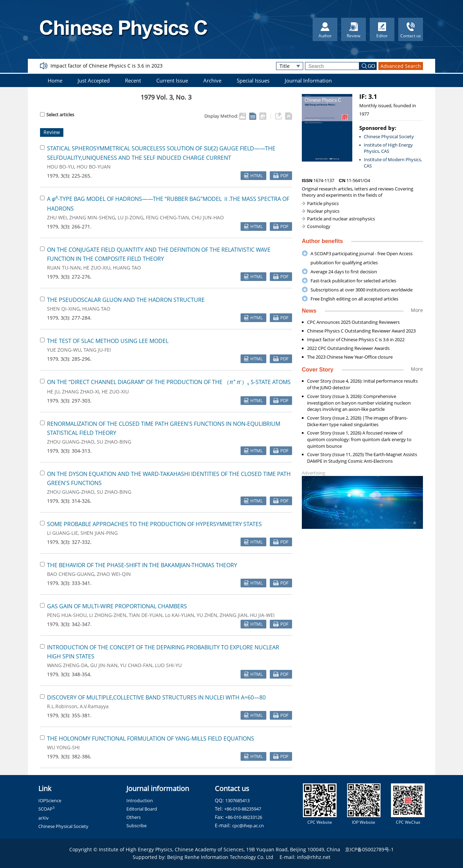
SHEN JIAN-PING (99, 533)
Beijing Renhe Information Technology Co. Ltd (220, 857)
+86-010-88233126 (244, 817)
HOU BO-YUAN (94, 167)
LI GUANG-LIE (62, 533)
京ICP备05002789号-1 (369, 849)
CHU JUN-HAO (208, 217)
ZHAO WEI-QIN (114, 574)
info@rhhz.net (314, 857)
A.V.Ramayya (94, 706)
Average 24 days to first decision (344, 272)
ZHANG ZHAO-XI (81, 392)
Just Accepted (94, 80)
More (417, 310)
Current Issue (172, 80)
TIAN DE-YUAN (146, 615)
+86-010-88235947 (243, 809)
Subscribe (136, 826)
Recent (133, 80)
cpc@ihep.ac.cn (248, 826)
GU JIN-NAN (104, 665)
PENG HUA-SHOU (67, 615)
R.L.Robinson (62, 706)
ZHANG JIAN (234, 615)
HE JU (53, 392)
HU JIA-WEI (262, 615)
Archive (212, 80)
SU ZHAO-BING (114, 442)
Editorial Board (142, 809)
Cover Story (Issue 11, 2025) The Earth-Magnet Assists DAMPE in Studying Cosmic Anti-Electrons (362, 458)
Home (55, 80)
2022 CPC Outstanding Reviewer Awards (348, 348)
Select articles (57, 115)
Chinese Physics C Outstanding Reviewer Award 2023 (361, 331)
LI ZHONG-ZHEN (108, 615)
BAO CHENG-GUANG (71, 574)
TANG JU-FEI (97, 350)
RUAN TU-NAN (64, 268)
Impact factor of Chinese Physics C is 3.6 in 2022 (356, 339)
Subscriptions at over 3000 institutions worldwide (362, 290)
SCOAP (46, 809)
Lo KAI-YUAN (180, 615)
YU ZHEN (207, 615)
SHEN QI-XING (63, 309)
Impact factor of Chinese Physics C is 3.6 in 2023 (107, 66)
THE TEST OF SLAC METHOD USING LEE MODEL (108, 341)
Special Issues (253, 80)
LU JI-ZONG (131, 217)
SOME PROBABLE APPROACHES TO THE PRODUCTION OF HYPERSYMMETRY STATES (154, 524)
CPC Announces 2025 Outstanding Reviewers (353, 322)
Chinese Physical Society (389, 136)
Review (52, 132)
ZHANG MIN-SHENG (92, 217)
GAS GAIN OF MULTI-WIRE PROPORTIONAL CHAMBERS (117, 606)
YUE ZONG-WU (64, 350)
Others (134, 817)
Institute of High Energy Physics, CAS (388, 148)
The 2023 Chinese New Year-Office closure (350, 357)
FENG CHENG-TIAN (167, 217)
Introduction (140, 800)
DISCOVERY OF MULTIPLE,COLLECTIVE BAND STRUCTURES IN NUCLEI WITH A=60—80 (156, 697)
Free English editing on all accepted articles (354, 299)
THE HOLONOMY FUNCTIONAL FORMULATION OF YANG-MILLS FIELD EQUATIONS (151, 738)
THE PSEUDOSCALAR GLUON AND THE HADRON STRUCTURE (126, 300)
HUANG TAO (127, 268)
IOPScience (50, 800)
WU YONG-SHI (63, 747)
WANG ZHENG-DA (67, 665)
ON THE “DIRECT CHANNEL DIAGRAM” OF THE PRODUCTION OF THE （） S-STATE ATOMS (169, 382)
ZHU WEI (57, 217)
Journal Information (308, 80)
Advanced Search (401, 66)
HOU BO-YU (61, 167)
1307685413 (237, 800)
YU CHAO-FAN (136, 665)
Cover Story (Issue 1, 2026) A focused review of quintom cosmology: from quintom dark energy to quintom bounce (359, 439)
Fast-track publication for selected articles (353, 281)
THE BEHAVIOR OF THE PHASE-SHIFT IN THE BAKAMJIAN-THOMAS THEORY (142, 565)
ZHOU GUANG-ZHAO (71, 442)
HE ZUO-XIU (97, 268)
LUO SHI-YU (168, 665)
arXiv (44, 818)
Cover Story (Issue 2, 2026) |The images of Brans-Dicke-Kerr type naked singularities (357, 421)
